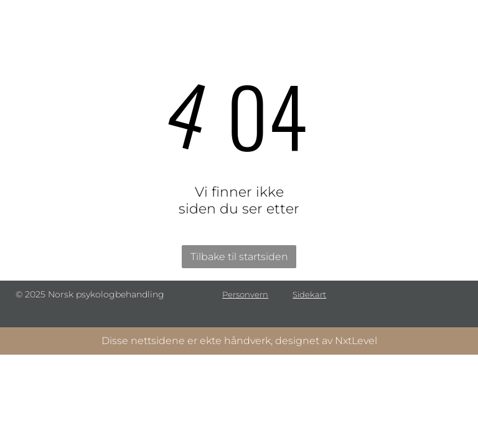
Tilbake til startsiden (239, 257)
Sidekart (309, 294)
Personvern (245, 294)
